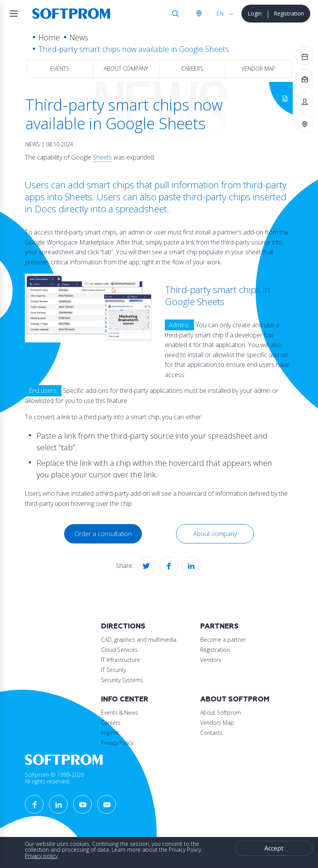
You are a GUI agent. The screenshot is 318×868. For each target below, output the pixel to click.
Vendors (211, 660)
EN (220, 13)
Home (49, 37)
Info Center (125, 699)
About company (126, 69)
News (79, 37)
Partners (219, 626)
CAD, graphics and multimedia (139, 640)
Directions (123, 626)
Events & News (120, 713)
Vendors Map (217, 723)
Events (60, 69)
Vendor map (258, 69)
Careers (192, 69)
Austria (199, 14)
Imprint (110, 733)
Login (255, 13)
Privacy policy (41, 856)
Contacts (211, 733)
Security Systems (122, 680)
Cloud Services (119, 650)
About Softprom (235, 699)
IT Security (114, 670)
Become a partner (223, 640)
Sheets (102, 157)
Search (175, 14)
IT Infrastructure (121, 660)
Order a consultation (103, 534)
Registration (289, 13)
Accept (274, 848)
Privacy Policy (117, 743)
